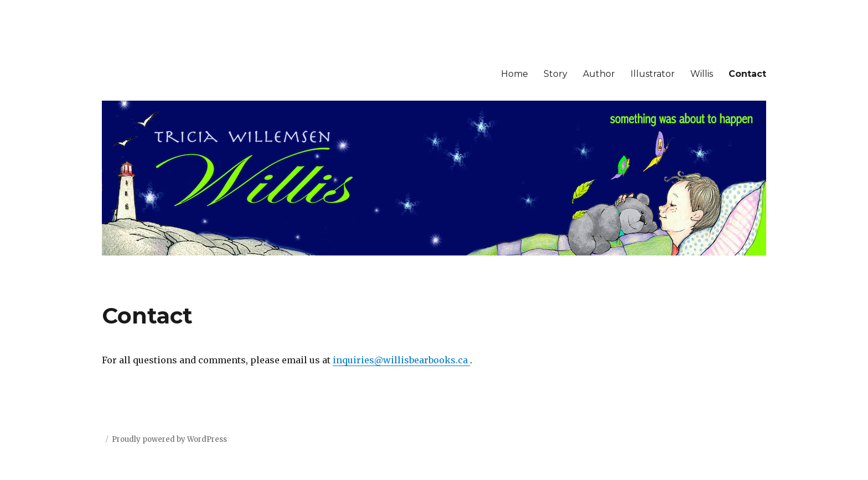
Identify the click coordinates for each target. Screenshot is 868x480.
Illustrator (653, 74)
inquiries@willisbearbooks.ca (401, 360)
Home (515, 74)
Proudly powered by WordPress (169, 439)
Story (556, 74)
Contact (747, 74)
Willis (702, 74)
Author (599, 74)
